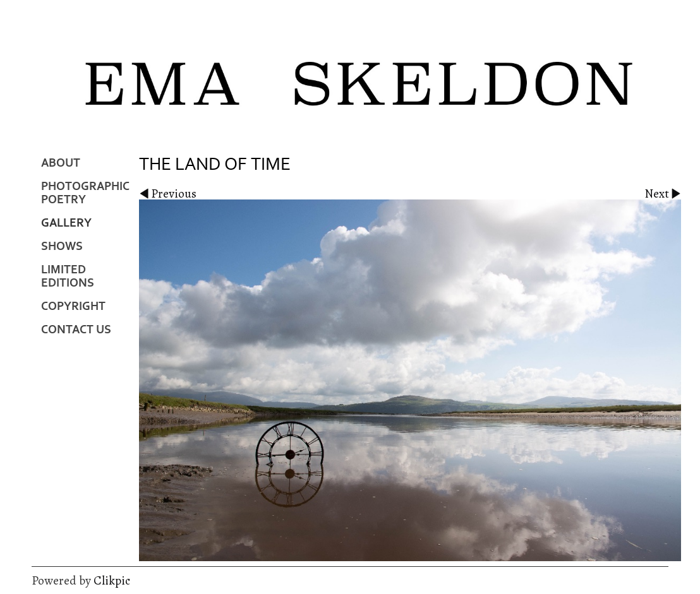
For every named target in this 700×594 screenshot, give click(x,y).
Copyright (73, 306)
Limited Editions (68, 276)
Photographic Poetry (85, 193)
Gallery (66, 223)
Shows (62, 247)
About (61, 163)
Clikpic (112, 580)
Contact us (76, 330)
